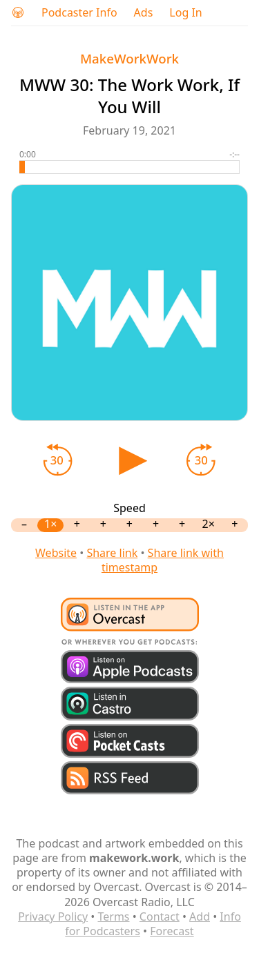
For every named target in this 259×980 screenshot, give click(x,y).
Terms (113, 917)
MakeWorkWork (129, 58)
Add (200, 917)
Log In (185, 13)
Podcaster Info (79, 13)
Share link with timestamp (163, 560)
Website (56, 553)
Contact (160, 917)
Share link (112, 553)
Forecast (172, 931)
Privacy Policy (53, 917)
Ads (144, 13)
